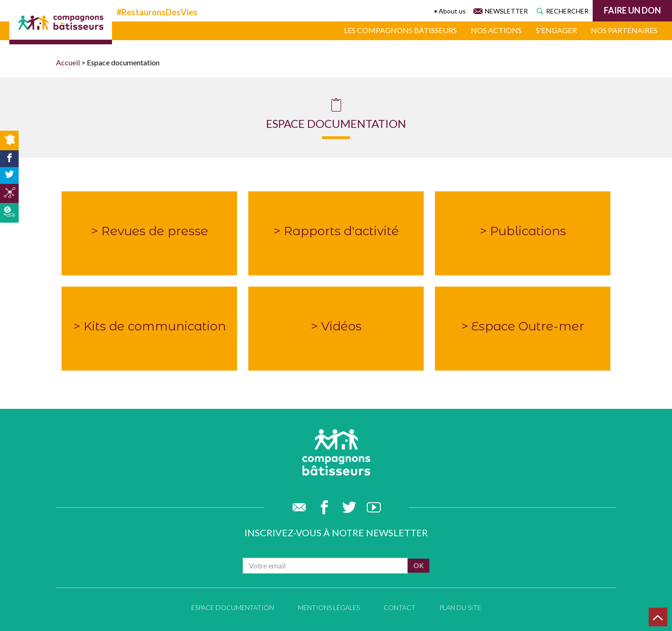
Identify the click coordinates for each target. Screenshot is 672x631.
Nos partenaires (624, 30)
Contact (399, 607)
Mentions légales (329, 607)
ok (419, 565)
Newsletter (500, 11)
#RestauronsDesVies (157, 12)
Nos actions (496, 30)
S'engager (556, 30)
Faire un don (632, 10)
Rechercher (562, 11)
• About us (450, 11)
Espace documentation (233, 607)
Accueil (68, 62)
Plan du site (460, 607)
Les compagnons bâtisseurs (400, 30)
